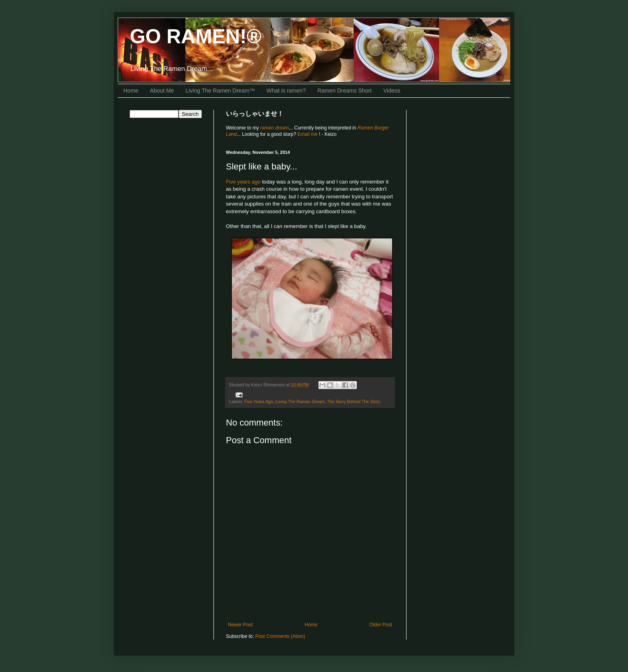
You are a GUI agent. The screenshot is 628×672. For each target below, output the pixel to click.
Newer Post (240, 625)
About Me (162, 91)
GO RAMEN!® (196, 36)
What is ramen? (286, 91)
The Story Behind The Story (354, 402)
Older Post (381, 625)
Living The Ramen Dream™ (220, 91)
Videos (392, 91)
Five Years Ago (259, 402)
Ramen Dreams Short (345, 91)
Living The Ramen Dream (300, 402)
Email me (308, 134)
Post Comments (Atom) (280, 636)
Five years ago (243, 182)
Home (131, 91)
